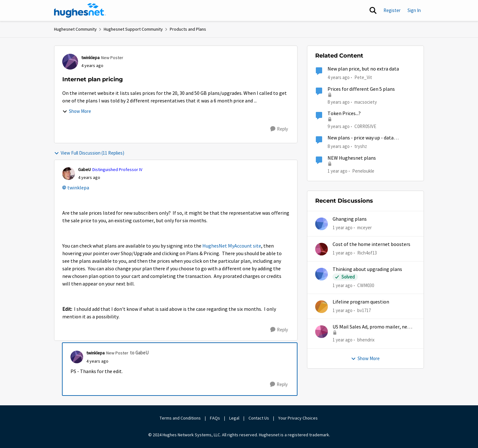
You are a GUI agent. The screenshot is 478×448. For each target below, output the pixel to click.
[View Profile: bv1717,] (322, 307)
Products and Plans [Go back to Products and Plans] (188, 29)
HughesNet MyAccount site (232, 246)
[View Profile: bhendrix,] (322, 332)
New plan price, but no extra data (363, 69)
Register (392, 10)
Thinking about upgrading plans (367, 269)
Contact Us (259, 418)
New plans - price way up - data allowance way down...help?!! (361, 138)
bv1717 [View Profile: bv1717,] (364, 310)
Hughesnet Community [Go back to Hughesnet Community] (75, 29)
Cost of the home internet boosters (371, 244)
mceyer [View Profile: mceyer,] (365, 227)
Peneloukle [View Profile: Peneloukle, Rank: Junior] (363, 171)
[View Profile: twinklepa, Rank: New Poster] (70, 62)
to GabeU (139, 353)
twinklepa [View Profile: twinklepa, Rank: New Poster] (90, 58)
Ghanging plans (350, 219)
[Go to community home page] (80, 10)
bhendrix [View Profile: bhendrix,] (366, 340)
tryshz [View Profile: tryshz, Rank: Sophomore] (361, 146)
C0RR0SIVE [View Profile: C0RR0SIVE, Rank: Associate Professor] (365, 126)
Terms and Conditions (180, 418)
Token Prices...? (344, 114)
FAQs (215, 418)
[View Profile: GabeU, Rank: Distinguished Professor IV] (69, 174)
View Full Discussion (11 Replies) (89, 153)
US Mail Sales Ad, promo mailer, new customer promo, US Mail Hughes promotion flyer (372, 327)
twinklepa (78, 188)
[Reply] (279, 129)
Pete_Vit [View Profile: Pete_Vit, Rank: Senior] (363, 77)
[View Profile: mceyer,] (322, 224)
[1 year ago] (343, 228)
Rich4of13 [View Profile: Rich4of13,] (367, 252)
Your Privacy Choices (298, 418)
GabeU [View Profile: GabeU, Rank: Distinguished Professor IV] (84, 169)
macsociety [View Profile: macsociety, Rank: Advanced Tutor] (366, 102)
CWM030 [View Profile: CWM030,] (366, 285)
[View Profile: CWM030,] (322, 274)
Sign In (414, 10)
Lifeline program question (361, 302)
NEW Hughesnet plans (352, 158)
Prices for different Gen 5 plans (361, 89)
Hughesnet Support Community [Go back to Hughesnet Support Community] (133, 29)
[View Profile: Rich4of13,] (322, 249)
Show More (77, 111)
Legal (234, 418)
